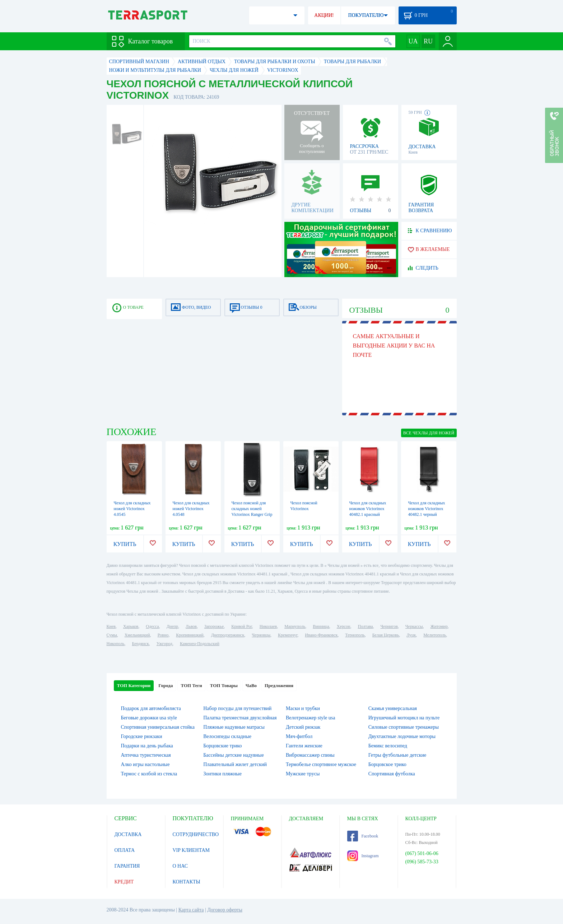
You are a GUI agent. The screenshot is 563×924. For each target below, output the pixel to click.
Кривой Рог (241, 626)
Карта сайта (191, 910)
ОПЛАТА (125, 850)
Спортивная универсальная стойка (158, 727)
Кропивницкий (190, 635)
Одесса (152, 626)
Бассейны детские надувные (233, 755)
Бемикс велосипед (388, 746)
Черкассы (414, 626)
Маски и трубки (303, 708)
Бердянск (141, 644)
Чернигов (389, 626)
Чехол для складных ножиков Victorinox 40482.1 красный (368, 509)
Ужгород (164, 644)
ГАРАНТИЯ (127, 866)
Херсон (344, 626)
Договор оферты (225, 910)
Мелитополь (435, 635)
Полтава (366, 626)
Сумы (112, 635)
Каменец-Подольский (200, 644)
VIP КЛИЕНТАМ (191, 850)
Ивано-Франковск (321, 635)
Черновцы (261, 635)
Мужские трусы (303, 774)
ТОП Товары (224, 685)
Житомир (439, 626)
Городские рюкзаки (142, 736)
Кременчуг (288, 635)
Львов (191, 626)
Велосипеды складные (227, 736)
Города (166, 685)
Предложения (279, 685)
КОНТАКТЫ (187, 882)
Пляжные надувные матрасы (234, 727)
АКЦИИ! (324, 15)
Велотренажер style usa (310, 718)
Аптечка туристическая (146, 755)
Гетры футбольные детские (397, 755)
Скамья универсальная (393, 708)
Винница (321, 626)
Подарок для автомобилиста (151, 708)
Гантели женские (304, 746)
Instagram (363, 856)
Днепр (172, 626)
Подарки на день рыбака (147, 746)
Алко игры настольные (145, 764)
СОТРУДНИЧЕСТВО (196, 834)
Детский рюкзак (303, 727)
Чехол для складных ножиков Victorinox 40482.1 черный (427, 509)
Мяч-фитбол (299, 736)
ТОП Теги (191, 685)
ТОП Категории (134, 685)
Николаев (268, 626)
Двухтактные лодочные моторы (402, 736)
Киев (111, 626)
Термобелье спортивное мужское (321, 764)
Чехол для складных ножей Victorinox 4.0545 (132, 509)
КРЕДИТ (124, 882)
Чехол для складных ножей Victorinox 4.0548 (191, 509)
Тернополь (355, 635)
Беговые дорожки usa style (149, 718)
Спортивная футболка (392, 774)
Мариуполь (295, 626)
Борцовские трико (222, 746)
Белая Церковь (386, 635)
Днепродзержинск (228, 635)
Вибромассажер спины (310, 755)
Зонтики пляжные (222, 774)
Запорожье (214, 626)
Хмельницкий (137, 635)
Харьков (131, 626)
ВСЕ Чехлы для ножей (429, 433)
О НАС (180, 866)
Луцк (411, 635)
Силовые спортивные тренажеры (404, 727)
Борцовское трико (387, 764)
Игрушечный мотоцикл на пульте (404, 718)
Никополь (116, 644)
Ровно (163, 635)
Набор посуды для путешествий (237, 708)
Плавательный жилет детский (235, 764)
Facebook (363, 836)
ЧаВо (251, 685)
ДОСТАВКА (128, 834)
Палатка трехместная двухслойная (240, 718)
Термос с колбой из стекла (149, 774)
